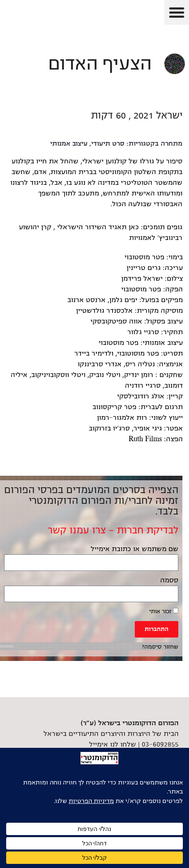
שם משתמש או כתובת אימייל (135, 549)
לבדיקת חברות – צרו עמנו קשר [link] (113, 530)
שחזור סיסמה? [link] (160, 647)
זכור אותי (164, 611)
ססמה (169, 580)
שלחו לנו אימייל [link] (113, 745)
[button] (177, 12)
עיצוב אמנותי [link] (69, 144)
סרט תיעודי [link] (108, 144)
